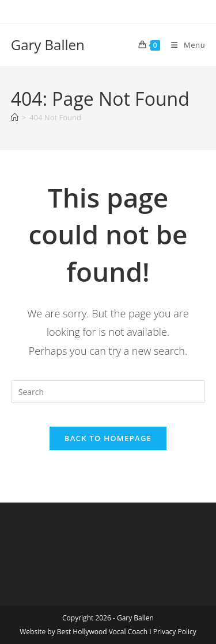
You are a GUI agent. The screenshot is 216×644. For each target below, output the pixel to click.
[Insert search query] (108, 392)
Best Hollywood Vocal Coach (102, 632)
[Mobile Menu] (184, 45)
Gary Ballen (48, 45)
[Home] (15, 117)
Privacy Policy (175, 632)
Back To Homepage (108, 438)
